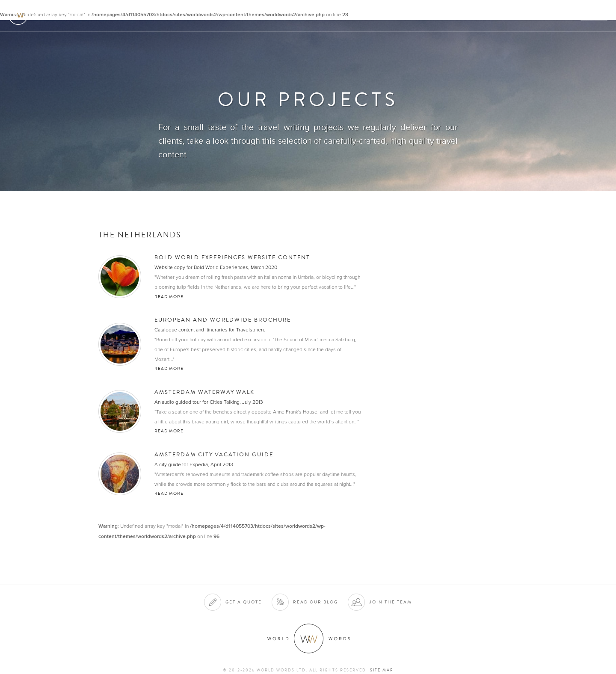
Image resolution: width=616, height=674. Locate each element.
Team (504, 16)
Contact (535, 16)
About (366, 16)
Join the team (391, 602)
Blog (566, 16)
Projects (471, 16)
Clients (435, 16)
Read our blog (315, 602)
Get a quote (244, 602)
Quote (594, 16)
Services (399, 16)
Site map (382, 670)
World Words (55, 15)
